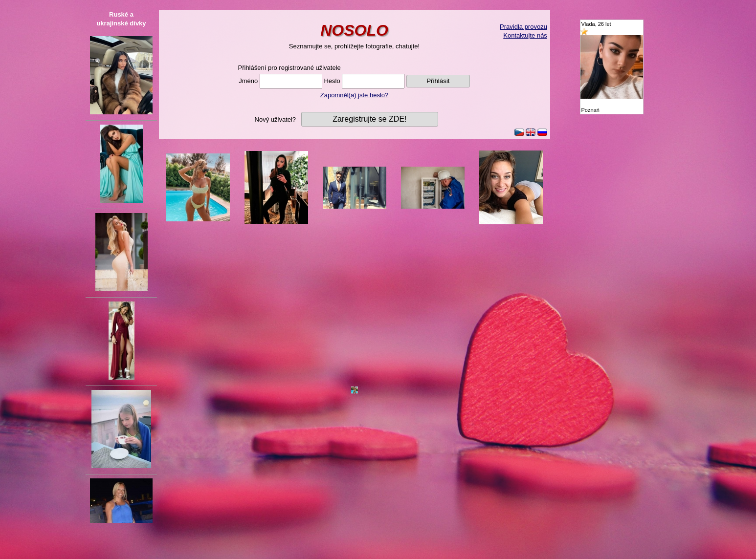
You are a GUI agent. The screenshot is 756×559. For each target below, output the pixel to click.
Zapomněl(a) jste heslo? (354, 95)
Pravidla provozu (523, 27)
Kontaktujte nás (525, 35)
